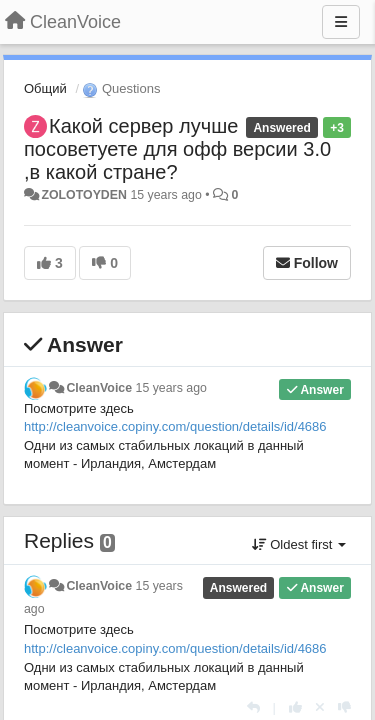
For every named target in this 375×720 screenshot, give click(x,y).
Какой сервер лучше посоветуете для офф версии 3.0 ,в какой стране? (177, 149)
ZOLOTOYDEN (84, 195)
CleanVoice (99, 388)
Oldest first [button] (299, 544)
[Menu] (341, 22)
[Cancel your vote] (320, 707)
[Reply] (253, 707)
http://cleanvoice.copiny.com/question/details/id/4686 (175, 426)
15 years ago (171, 388)
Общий (45, 88)
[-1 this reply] (344, 707)
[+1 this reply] (295, 707)
